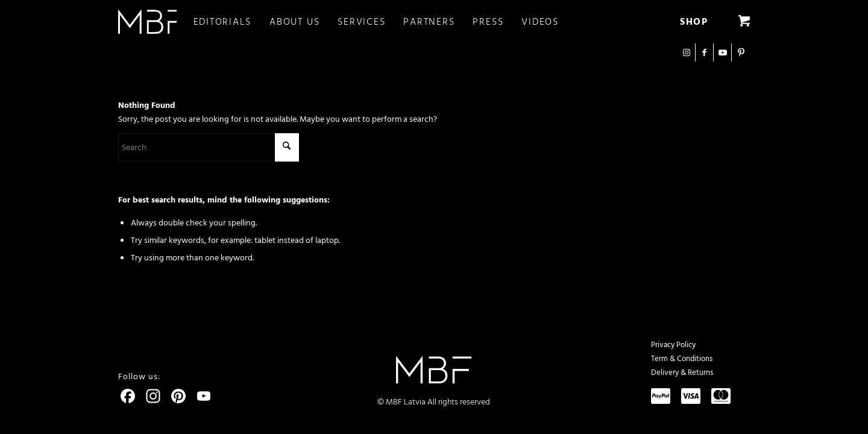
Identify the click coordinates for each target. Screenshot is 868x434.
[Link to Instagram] (686, 52)
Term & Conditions (682, 359)
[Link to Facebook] (704, 52)
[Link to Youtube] (722, 52)
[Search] (209, 147)
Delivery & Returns (682, 373)
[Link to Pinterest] (741, 52)
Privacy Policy (673, 345)
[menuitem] (232, 22)
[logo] (147, 22)
